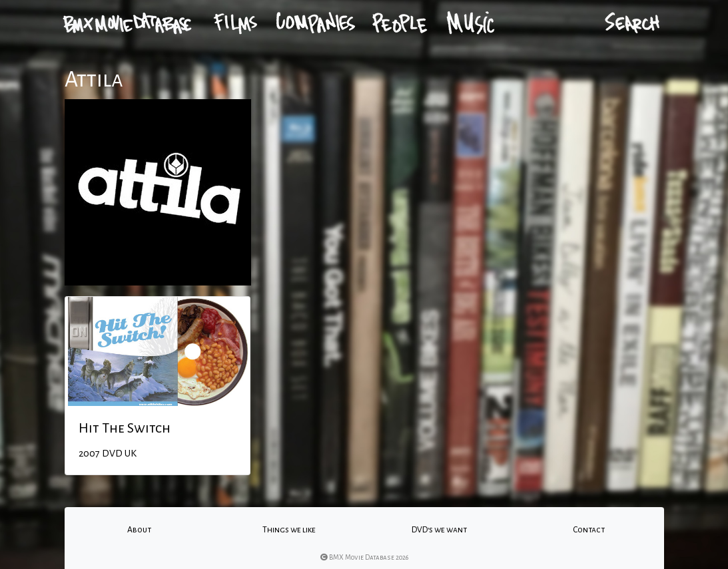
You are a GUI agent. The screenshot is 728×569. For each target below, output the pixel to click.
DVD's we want (439, 530)
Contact (589, 530)
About (139, 530)
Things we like (289, 530)
